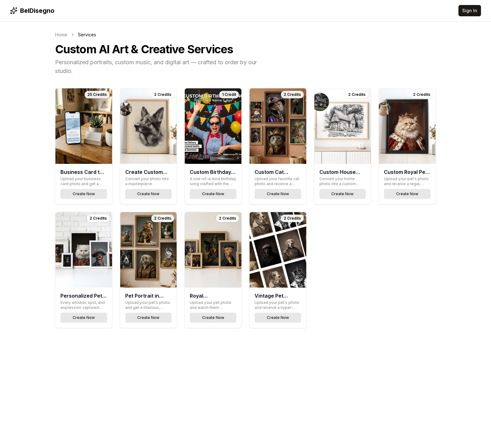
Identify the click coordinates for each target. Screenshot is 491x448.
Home (61, 35)
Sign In (470, 10)
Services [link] (87, 35)
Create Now (84, 194)
